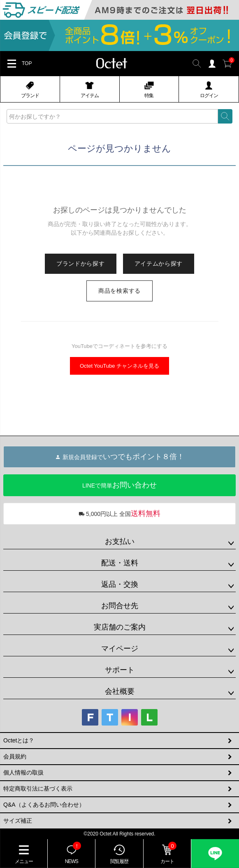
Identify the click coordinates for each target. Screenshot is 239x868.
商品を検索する (119, 291)
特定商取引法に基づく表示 (38, 789)
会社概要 (120, 691)
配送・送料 (120, 563)
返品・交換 (120, 584)
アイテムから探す (159, 264)
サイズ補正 (18, 821)
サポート (120, 670)
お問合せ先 (120, 606)
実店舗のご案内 (120, 627)
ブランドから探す (81, 264)
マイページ (120, 649)
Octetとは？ (19, 740)
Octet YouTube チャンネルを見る (119, 366)
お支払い (120, 541)
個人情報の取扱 (23, 772)
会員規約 (15, 756)
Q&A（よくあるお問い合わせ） (44, 805)
